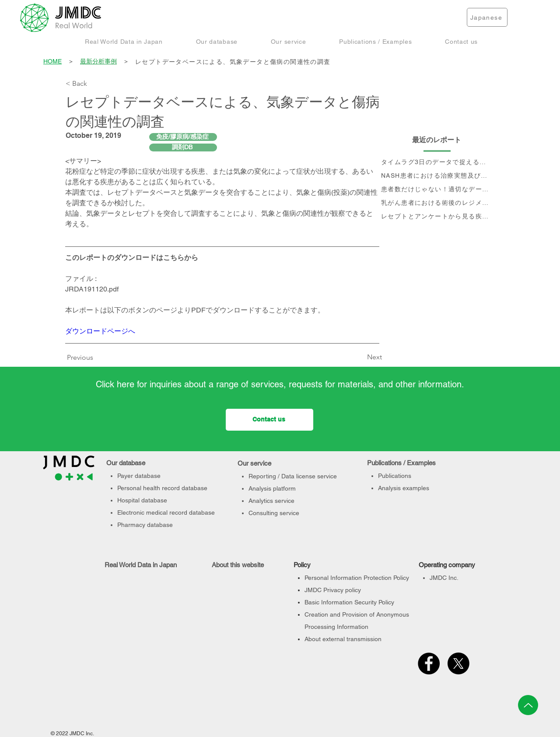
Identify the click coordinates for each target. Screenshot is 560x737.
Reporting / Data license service (293, 476)
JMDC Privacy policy (333, 590)
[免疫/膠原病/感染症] (183, 137)
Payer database (139, 476)
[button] (124, 41)
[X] (458, 663)
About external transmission (343, 639)
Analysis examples (404, 488)
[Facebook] (429, 663)
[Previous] (82, 358)
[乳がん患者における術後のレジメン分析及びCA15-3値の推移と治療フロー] (437, 203)
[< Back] (94, 84)
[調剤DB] (183, 147)
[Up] (528, 705)
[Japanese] (487, 17)
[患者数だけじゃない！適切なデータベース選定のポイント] (437, 190)
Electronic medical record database (166, 512)
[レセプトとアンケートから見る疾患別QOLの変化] (437, 217)
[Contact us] (269, 420)
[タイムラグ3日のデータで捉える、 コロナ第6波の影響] (437, 163)
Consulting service (274, 513)
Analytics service (271, 501)
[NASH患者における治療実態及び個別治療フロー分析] (437, 176)
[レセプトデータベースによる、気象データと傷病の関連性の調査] (315, 62)
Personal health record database (162, 488)
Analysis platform (272, 488)
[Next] (360, 358)
